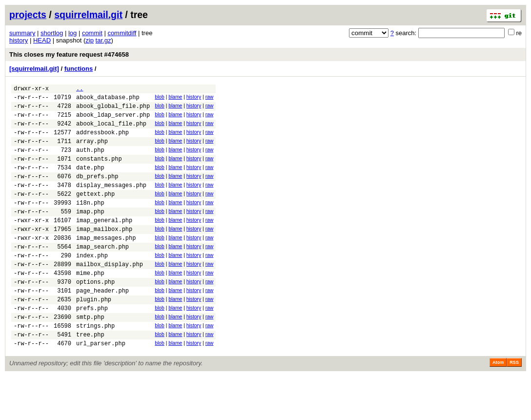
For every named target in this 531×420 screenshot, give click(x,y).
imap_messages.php (106, 264)
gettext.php (95, 213)
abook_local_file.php (111, 131)
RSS (514, 406)
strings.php (95, 367)
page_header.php (102, 325)
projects (28, 15)
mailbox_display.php (110, 295)
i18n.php (90, 223)
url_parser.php (101, 387)
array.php (92, 151)
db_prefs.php (97, 192)
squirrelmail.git (88, 15)
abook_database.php (108, 100)
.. (80, 90)
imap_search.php (102, 274)
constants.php (99, 172)
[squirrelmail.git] (34, 69)
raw (210, 98)
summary (22, 33)
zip (90, 40)
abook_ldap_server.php (113, 120)
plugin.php (94, 336)
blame (175, 98)
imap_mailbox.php (104, 254)
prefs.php (92, 346)
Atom (498, 406)
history (19, 40)
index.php (92, 284)
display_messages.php (111, 202)
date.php (90, 182)
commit (92, 33)
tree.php (90, 377)
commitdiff (122, 33)
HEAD (42, 40)
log (72, 33)
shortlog (52, 33)
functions (79, 69)
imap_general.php (104, 243)
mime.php (90, 305)
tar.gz (103, 40)
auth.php (90, 161)
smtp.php (90, 356)
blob (160, 98)
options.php (95, 315)
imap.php (90, 233)
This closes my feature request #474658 (69, 54)
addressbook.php (102, 141)
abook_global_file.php (113, 110)
